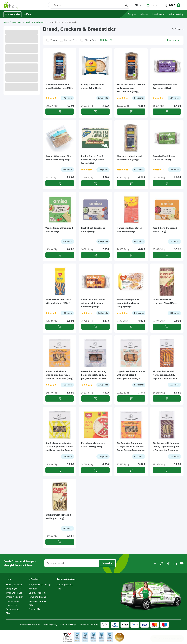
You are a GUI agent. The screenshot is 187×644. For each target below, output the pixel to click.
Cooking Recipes (65, 585)
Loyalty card (158, 14)
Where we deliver (14, 597)
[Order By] (173, 40)
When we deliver (14, 593)
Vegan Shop (17, 22)
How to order (12, 601)
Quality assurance (37, 601)
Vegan (54, 40)
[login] (152, 5)
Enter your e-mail (56, 563)
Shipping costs (13, 589)
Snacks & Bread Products (36, 22)
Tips (59, 589)
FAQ (8, 613)
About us (33, 589)
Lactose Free (71, 40)
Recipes (132, 14)
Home (6, 22)
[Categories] (12, 14)
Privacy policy (50, 625)
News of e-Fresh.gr (38, 597)
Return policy (13, 609)
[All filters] (106, 40)
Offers (28, 14)
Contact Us (34, 609)
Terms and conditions (29, 625)
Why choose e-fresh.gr (40, 585)
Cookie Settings (68, 625)
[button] (138, 5)
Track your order (14, 585)
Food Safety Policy (89, 625)
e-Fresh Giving (176, 14)
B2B (31, 605)
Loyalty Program (37, 593)
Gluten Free (90, 40)
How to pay (12, 605)
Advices (144, 14)
